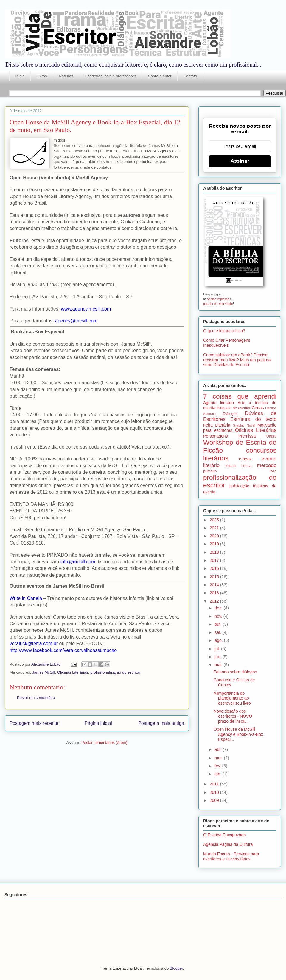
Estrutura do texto (253, 419)
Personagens (216, 436)
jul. (218, 649)
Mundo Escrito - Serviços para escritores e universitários (231, 856)
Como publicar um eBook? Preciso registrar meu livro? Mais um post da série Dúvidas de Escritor (237, 360)
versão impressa (218, 299)
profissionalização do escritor (115, 672)
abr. (219, 749)
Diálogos (230, 414)
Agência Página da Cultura (228, 844)
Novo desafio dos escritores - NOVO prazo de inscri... (233, 716)
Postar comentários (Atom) (104, 743)
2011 (215, 784)
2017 (215, 560)
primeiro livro (240, 471)
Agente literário (219, 403)
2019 (215, 544)
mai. (219, 665)
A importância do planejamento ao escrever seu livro (232, 698)
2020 (215, 536)
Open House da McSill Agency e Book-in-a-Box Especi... (238, 734)
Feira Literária (217, 425)
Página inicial (98, 723)
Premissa (247, 436)
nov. (219, 616)
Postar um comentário (36, 698)
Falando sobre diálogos (235, 672)
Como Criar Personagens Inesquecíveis (227, 343)
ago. (219, 640)
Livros (42, 76)
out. (219, 624)
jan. (218, 774)
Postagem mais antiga (161, 723)
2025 (215, 520)
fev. (218, 766)
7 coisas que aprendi (240, 396)
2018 (215, 552)
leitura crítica (238, 466)
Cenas (258, 408)
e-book (245, 459)
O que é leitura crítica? (224, 331)
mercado (267, 465)
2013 (215, 593)
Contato (190, 76)
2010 (215, 792)
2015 (215, 577)
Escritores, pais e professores (111, 76)
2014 (215, 585)
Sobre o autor (160, 76)
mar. (219, 758)
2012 (215, 601)
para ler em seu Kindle (218, 304)
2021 (215, 528)
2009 (215, 800)
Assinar (240, 161)
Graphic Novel (244, 425)
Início (20, 76)
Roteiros (66, 76)
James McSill (44, 672)
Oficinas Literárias (73, 672)
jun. (218, 657)
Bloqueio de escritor (234, 408)
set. (218, 632)
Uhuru (271, 436)
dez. (219, 608)
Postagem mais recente (34, 723)
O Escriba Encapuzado (224, 835)
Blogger (176, 968)
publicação (239, 486)
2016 (215, 568)
